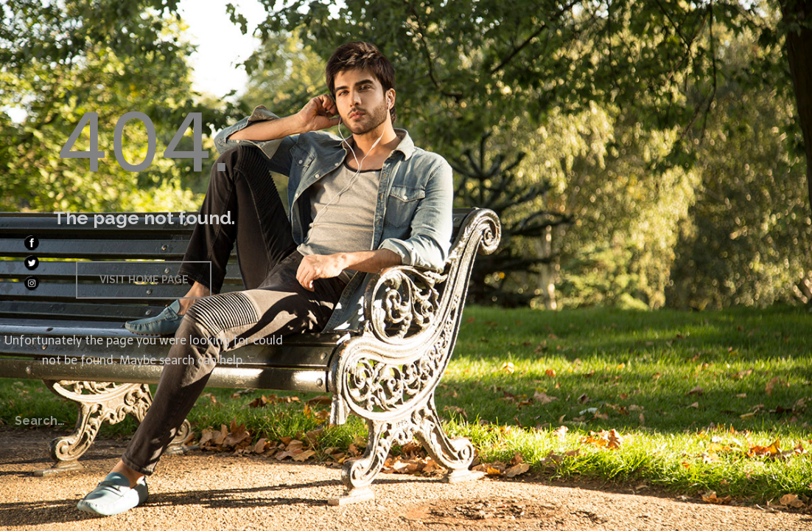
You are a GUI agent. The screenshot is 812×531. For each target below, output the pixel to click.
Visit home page (144, 280)
